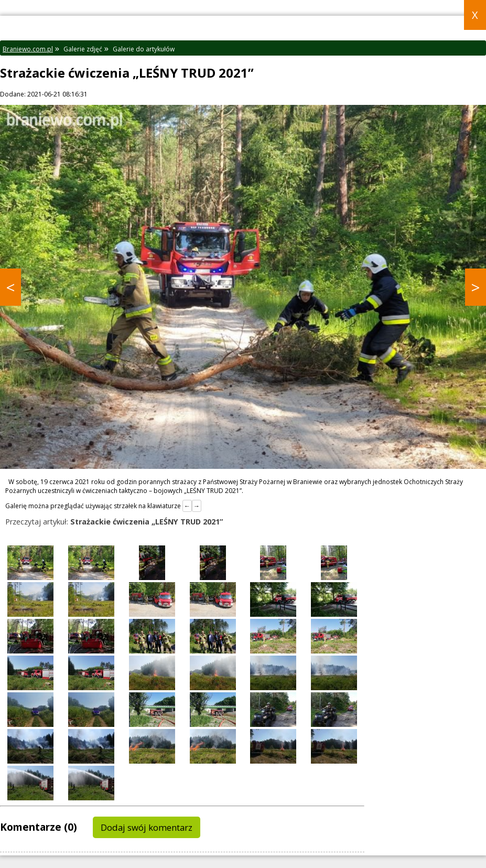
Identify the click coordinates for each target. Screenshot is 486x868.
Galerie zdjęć (83, 49)
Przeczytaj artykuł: (114, 522)
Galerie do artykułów (144, 49)
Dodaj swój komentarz (147, 827)
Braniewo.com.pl (28, 49)
